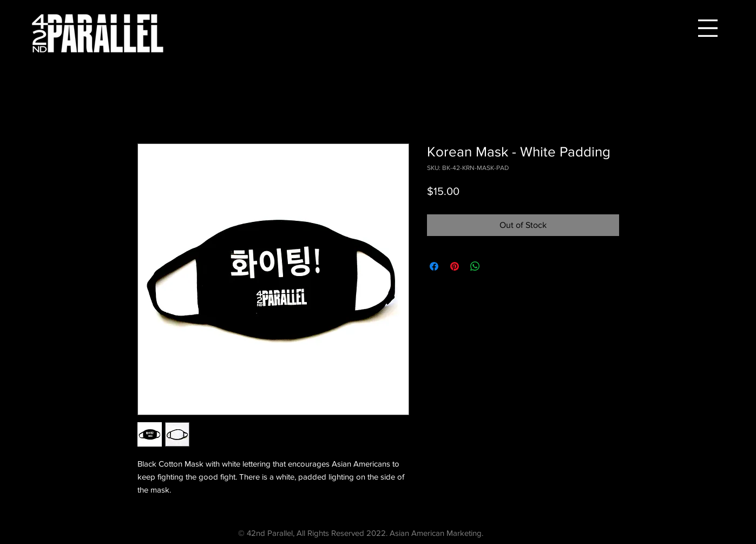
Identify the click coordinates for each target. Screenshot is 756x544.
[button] (708, 28)
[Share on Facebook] (434, 266)
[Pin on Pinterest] (455, 266)
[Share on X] (496, 266)
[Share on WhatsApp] (475, 266)
